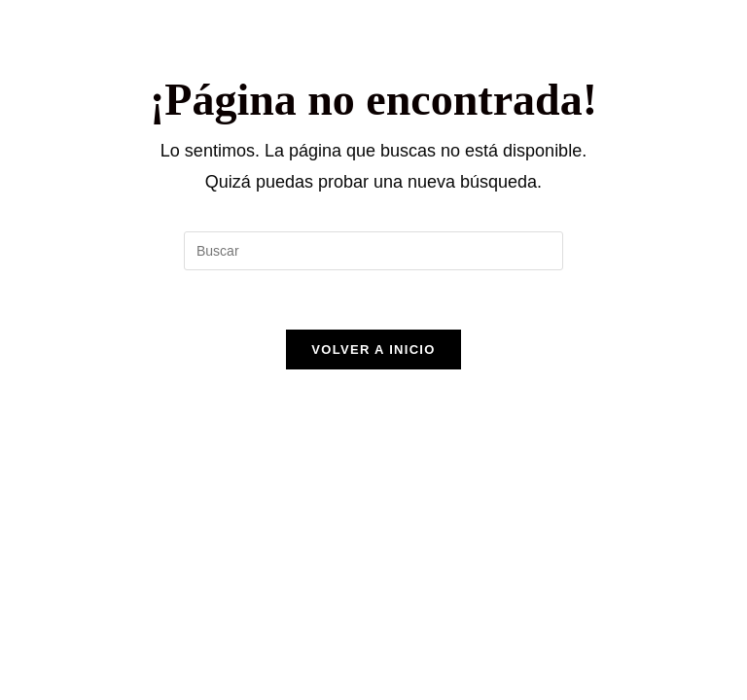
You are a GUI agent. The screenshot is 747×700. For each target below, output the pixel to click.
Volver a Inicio (373, 350)
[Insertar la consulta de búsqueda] (373, 251)
